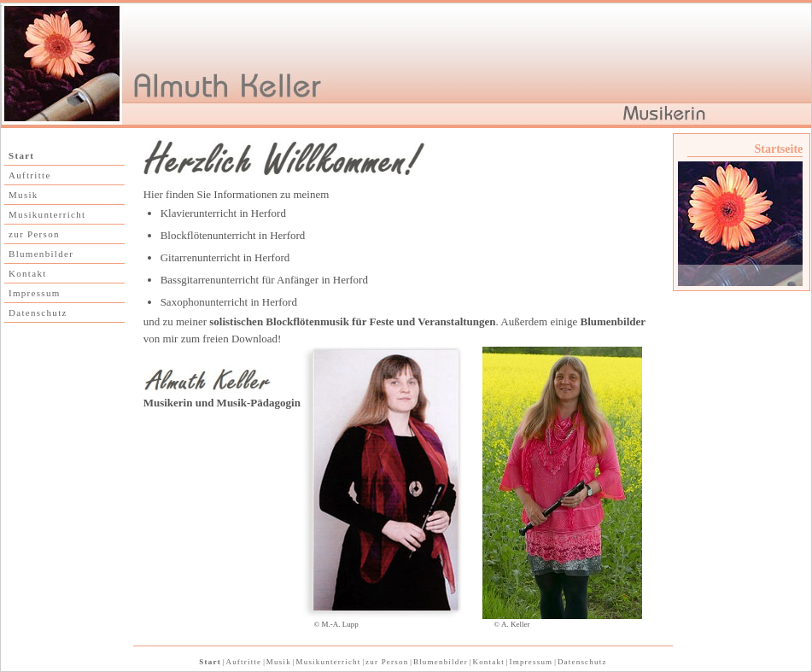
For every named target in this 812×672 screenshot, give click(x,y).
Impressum (35, 293)
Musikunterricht (47, 214)
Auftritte (30, 175)
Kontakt (28, 273)
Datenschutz (38, 313)
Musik (23, 195)
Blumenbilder (41, 254)
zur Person (34, 234)
